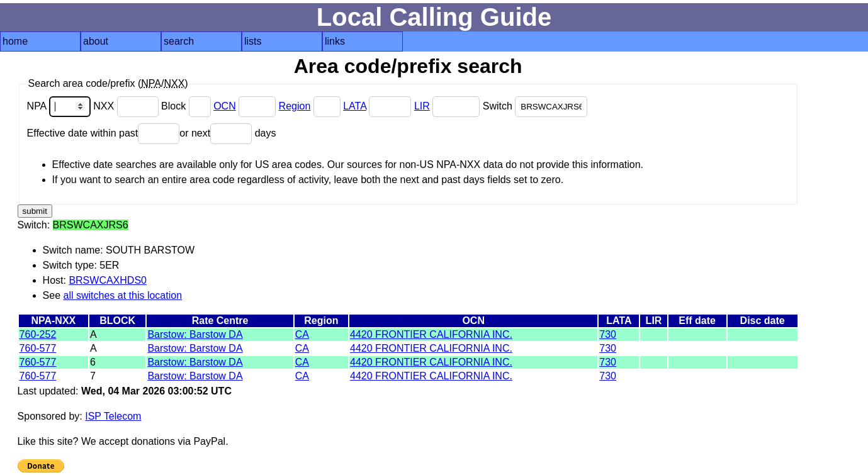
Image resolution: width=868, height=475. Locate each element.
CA (302, 334)
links (335, 41)
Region (295, 106)
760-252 (38, 334)
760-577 (38, 348)
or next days (228, 133)
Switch (535, 106)
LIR (422, 106)
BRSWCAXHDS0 (108, 280)
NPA (60, 106)
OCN (225, 106)
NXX (127, 106)
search (179, 41)
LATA (355, 106)
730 (608, 334)
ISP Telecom (113, 416)
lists (253, 41)
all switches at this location (123, 295)
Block (187, 106)
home (15, 41)
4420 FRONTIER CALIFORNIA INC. (431, 334)
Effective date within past (104, 133)
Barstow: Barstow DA (195, 334)
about (96, 41)
